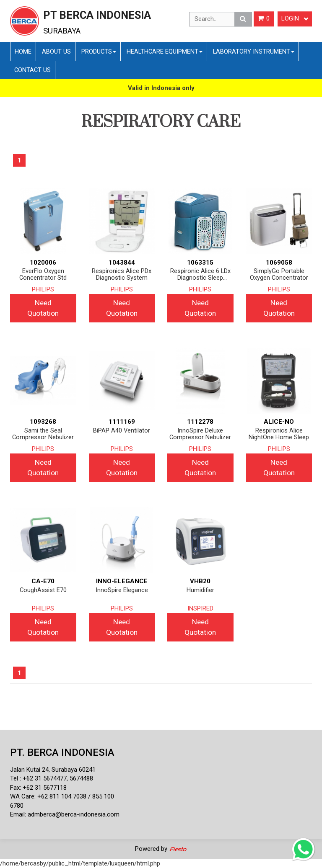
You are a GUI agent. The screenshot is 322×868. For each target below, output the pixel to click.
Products (99, 52)
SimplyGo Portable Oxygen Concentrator (279, 274)
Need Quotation (43, 308)
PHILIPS (43, 289)
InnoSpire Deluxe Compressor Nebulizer (200, 434)
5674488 (81, 778)
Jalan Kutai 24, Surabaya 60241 (53, 770)
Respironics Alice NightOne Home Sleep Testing (279, 434)
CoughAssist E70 (43, 590)
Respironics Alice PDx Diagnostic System (122, 274)
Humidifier (200, 590)
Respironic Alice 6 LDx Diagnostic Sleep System (200, 274)
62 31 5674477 (47, 778)
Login (295, 19)
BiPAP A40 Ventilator (122, 431)
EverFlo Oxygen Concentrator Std (43, 274)
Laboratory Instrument (254, 52)
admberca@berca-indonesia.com (74, 814)
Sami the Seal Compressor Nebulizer (43, 434)
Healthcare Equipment (165, 52)
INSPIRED (200, 608)
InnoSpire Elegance (122, 590)
